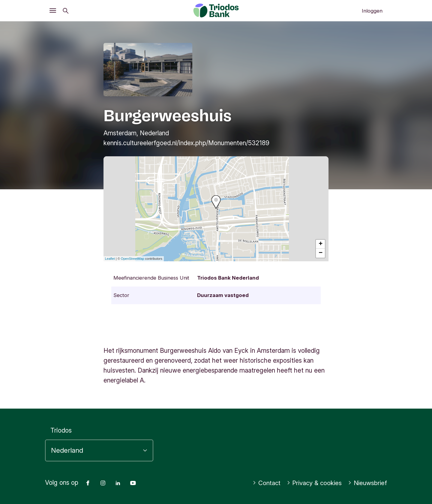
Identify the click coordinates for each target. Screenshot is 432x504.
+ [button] (321, 244)
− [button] (321, 253)
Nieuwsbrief (367, 483)
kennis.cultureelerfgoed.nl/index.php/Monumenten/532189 (186, 143)
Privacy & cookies (312, 483)
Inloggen (372, 11)
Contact (263, 483)
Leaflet (110, 259)
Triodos (61, 430)
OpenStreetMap (133, 259)
